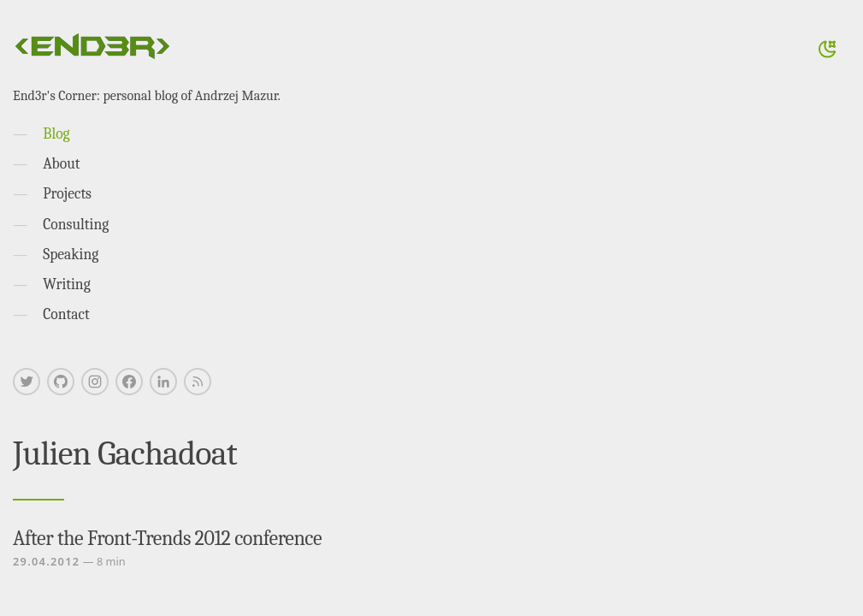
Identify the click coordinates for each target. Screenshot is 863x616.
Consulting (76, 224)
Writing (67, 284)
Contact (66, 314)
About (61, 163)
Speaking (71, 254)
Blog (56, 133)
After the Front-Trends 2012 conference (167, 538)
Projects (67, 193)
